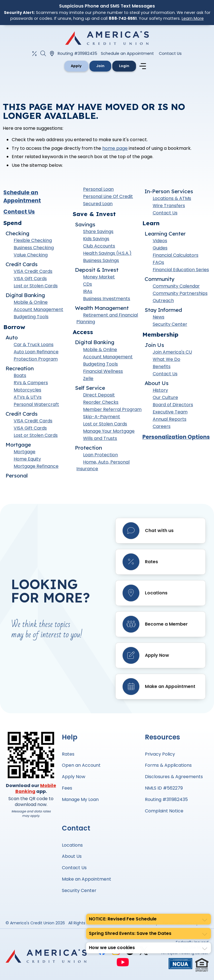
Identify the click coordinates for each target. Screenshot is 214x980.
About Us (72, 856)
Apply (76, 66)
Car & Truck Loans (34, 345)
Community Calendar (176, 286)
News (159, 317)
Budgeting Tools (31, 317)
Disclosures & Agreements (174, 777)
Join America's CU (172, 352)
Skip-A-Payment (102, 417)
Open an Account (81, 765)
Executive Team (170, 412)
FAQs (158, 262)
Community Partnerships (180, 293)
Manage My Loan (80, 799)
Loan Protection (100, 455)
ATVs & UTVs (28, 397)
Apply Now (74, 777)
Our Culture (165, 397)
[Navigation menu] (144, 66)
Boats (20, 375)
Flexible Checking (33, 240)
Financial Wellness (103, 371)
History (160, 390)
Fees (67, 788)
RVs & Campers (31, 383)
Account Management (38, 309)
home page (115, 148)
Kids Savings (96, 239)
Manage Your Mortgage (109, 431)
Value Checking (31, 255)
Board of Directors (173, 405)
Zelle (88, 378)
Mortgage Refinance (36, 466)
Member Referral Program (112, 409)
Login (124, 66)
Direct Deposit (99, 395)
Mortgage (25, 452)
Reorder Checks (101, 402)
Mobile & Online (31, 302)
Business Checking (34, 248)
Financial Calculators (176, 255)
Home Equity (27, 459)
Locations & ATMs (172, 198)
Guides (160, 248)
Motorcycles (27, 390)
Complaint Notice (164, 811)
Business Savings (101, 260)
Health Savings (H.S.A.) (107, 253)
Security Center (170, 324)
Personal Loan (98, 189)
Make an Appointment (87, 879)
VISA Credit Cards (33, 271)
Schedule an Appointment (127, 53)
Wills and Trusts (100, 438)
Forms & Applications (168, 765)
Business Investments (107, 299)
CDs (87, 284)
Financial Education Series (181, 270)
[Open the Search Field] (43, 53)
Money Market (99, 277)
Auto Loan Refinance (36, 352)
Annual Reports (170, 419)
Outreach (163, 301)
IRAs (88, 291)
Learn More (193, 18)
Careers (162, 426)
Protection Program (36, 359)
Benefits (162, 367)
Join (100, 66)
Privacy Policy (160, 754)
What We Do (166, 359)
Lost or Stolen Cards (36, 286)
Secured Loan (98, 204)
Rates (68, 754)
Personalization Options (176, 437)
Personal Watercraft (36, 404)
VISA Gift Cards (30, 279)
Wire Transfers (169, 206)
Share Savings (98, 231)
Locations (72, 845)
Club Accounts (99, 246)
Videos (160, 241)
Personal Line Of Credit (108, 196)
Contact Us (170, 53)
